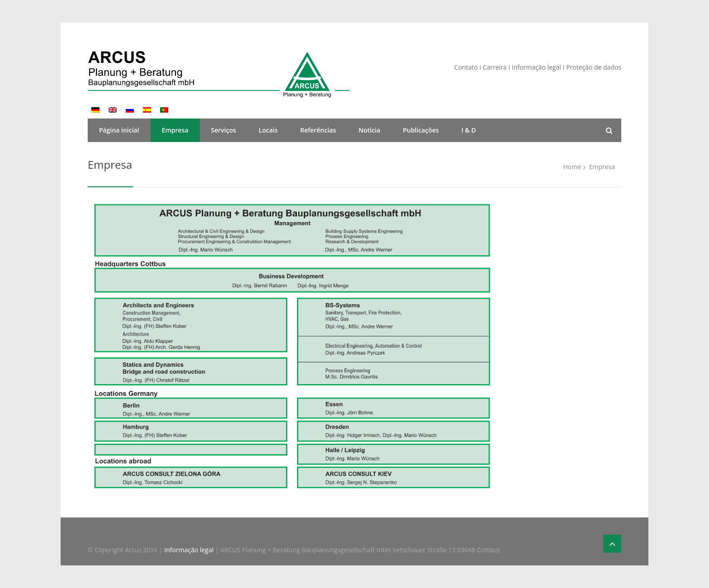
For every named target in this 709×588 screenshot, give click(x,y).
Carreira (496, 67)
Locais (268, 130)
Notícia (369, 130)
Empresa (175, 130)
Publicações (421, 130)
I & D (468, 130)
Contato (466, 67)
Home (572, 167)
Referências (318, 130)
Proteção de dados (594, 67)
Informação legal (536, 67)
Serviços (224, 130)
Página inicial (119, 130)
